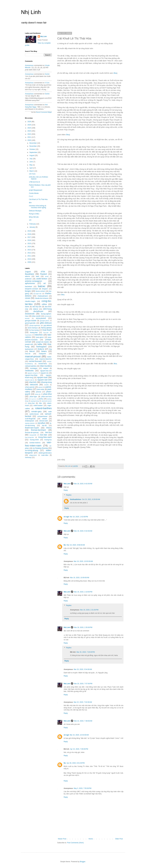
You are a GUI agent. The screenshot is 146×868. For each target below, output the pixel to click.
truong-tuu (48, 440)
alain (38, 276)
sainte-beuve (34, 414)
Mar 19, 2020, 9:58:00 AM (76, 545)
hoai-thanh (47, 330)
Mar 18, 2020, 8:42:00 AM (83, 484)
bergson (45, 289)
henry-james (46, 328)
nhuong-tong (46, 382)
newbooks (29, 371)
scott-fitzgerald (30, 419)
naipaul (46, 368)
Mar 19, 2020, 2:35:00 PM (83, 627)
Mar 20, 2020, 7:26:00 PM (86, 652)
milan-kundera (46, 366)
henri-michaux (33, 328)
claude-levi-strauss (42, 298)
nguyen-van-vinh (45, 380)
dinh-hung (47, 309)
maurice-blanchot (45, 359)
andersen (28, 279)
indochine (39, 335)
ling (50, 349)
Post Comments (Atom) (75, 843)
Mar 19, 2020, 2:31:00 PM (89, 610)
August (32, 155)
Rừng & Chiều (34, 214)
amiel (47, 276)
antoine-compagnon (34, 281)
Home (91, 839)
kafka (40, 344)
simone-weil (43, 421)
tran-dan (44, 435)
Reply (66, 490)
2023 (29, 131)
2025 (29, 125)
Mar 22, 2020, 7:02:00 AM (83, 702)
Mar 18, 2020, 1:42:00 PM (79, 517)
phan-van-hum (46, 397)
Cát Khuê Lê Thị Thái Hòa (38, 199)
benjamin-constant (32, 289)
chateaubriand (43, 296)
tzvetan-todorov (35, 443)
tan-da (44, 425)
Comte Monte (34, 193)
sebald (44, 419)
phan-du (38, 394)
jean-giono (40, 337)
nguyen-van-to (30, 380)
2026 (29, 122)
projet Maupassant (36, 190)
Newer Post (62, 839)
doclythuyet (38, 311)
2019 (29, 231)
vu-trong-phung (32, 450)
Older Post (119, 839)
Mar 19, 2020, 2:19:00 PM (83, 592)
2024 (29, 128)
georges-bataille (31, 321)
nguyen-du (44, 373)
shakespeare (30, 421)
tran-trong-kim (30, 437)
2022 (29, 134)
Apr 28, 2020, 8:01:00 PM (76, 763)
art (45, 283)
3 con (47, 83)
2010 (29, 259)
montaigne (34, 368)
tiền (30, 203)
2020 (29, 140)
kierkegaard (41, 347)
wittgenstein (33, 455)
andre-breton (42, 279)
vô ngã (66, 517)
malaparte (42, 354)
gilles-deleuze (46, 323)
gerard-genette (30, 323)
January (32, 227)
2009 (29, 262)
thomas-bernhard (38, 430)
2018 (29, 234)
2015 (29, 244)
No (65, 545)
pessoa (39, 392)
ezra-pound (41, 318)
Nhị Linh (31, 12)
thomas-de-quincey (32, 433)
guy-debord (48, 325)
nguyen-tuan (42, 377)
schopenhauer (42, 416)
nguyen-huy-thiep (31, 375)
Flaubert (44, 274)
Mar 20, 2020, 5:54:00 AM (83, 669)
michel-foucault (35, 361)
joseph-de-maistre (43, 342)
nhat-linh (33, 382)
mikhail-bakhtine (31, 366)
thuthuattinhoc (76, 499)
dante (27, 307)
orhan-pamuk (30, 387)
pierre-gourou (32, 399)
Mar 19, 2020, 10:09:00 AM (80, 578)
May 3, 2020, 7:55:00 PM (83, 788)
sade (50, 412)
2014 (29, 247)
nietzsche (34, 385)
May (31, 165)
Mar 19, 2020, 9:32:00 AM (83, 531)
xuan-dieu (45, 455)
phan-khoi (47, 394)
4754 (43, 272)
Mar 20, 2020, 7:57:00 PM (83, 684)
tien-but (49, 432)
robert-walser (38, 405)
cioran (28, 298)
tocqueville (33, 435)
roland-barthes (43, 408)
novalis (46, 385)
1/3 (30, 220)
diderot (36, 309)
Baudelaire (30, 274)
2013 (29, 250)
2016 (29, 240)
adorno (28, 276)
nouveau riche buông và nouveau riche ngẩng (37, 207)
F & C (31, 196)
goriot (47, 74)
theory (49, 428)
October (32, 149)
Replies (69, 495)
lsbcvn (32, 351)
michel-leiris (43, 364)
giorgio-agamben (35, 325)
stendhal (41, 423)
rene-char (31, 403)
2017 (29, 237)
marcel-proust (33, 356)
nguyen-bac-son (46, 371)
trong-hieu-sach (45, 437)
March (32, 171)
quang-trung (35, 401)
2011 (29, 256)
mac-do (28, 354)
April (31, 168)
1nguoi (28, 272)
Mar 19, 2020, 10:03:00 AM (83, 561)
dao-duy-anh (37, 307)
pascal (40, 387)
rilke (40, 403)
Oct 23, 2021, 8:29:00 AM (91, 499)
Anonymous (29, 65)
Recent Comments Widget (44, 112)
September (33, 152)
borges (28, 291)
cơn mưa (32, 174)
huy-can (46, 332)
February (33, 224)
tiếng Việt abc (34, 217)
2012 (29, 253)
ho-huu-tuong (34, 330)
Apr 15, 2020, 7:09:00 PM (79, 749)
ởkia (115, 73)
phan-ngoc (33, 397)
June (31, 162)
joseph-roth (29, 344)
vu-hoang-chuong (40, 448)
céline (44, 304)
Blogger (83, 862)
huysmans (28, 335)
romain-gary (36, 411)
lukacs (44, 351)
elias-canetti (36, 316)
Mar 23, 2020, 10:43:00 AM (79, 735)
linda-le (41, 349)
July (31, 159)
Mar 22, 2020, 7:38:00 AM (83, 721)
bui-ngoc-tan (37, 294)
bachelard (29, 287)
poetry (41, 399)
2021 (29, 137)
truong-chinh (34, 440)
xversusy (28, 457)
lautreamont (29, 349)
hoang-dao (34, 332)
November (33, 146)
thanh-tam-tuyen (32, 428)
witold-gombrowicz (45, 453)
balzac (42, 286)
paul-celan (41, 389)
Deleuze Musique (35, 211)
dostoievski (30, 314)
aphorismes (30, 283)
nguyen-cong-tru (33, 373)
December (33, 143)
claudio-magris (30, 301)
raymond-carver (47, 401)
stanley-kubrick (30, 423)
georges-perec (45, 321)
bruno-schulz (40, 291)
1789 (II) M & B (34, 182)
